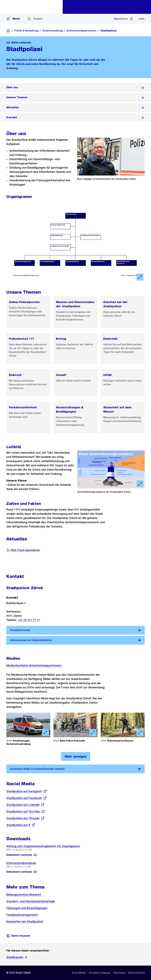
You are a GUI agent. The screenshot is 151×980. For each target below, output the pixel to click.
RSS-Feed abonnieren (23, 550)
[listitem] (75, 87)
